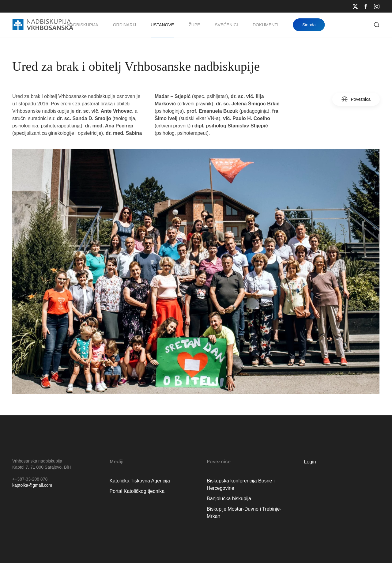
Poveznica (356, 99)
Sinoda (309, 25)
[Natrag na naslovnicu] (43, 25)
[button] (377, 25)
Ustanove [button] (162, 25)
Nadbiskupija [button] (83, 25)
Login (310, 462)
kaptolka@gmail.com (32, 485)
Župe (194, 25)
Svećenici (226, 25)
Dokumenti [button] (266, 25)
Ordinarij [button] (124, 25)
